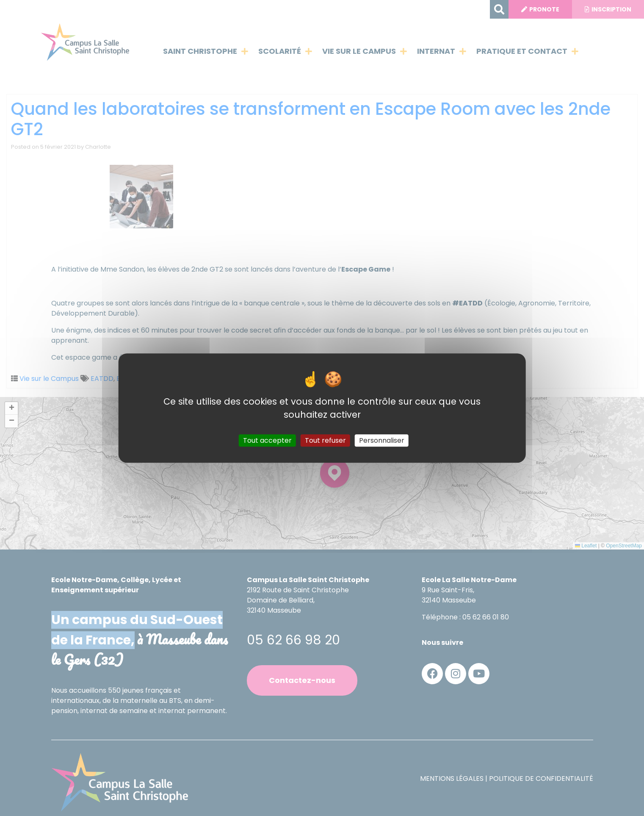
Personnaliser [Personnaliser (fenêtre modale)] (382, 440)
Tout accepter (267, 440)
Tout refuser (325, 440)
